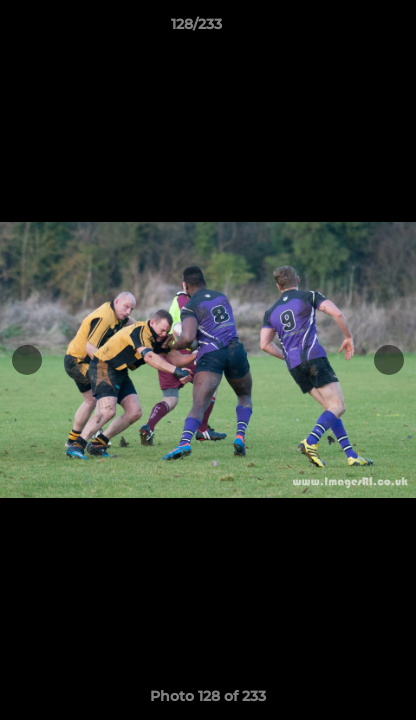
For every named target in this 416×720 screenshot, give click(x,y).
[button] (344, 29)
